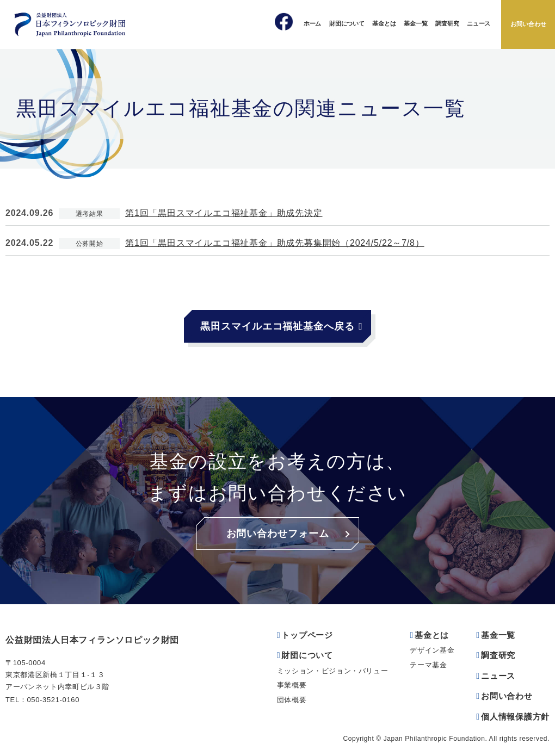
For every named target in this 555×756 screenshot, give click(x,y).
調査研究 (447, 23)
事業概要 (292, 685)
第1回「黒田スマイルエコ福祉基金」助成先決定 (224, 213)
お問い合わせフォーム (278, 534)
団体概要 (292, 700)
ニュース (479, 23)
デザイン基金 (432, 650)
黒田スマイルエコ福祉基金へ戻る (277, 326)
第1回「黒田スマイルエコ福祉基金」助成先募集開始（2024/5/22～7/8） (275, 243)
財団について (347, 23)
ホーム (312, 23)
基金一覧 (415, 23)
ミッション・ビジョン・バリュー (333, 671)
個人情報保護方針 (515, 717)
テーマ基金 (428, 665)
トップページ (307, 635)
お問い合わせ (528, 24)
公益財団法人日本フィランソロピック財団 (92, 640)
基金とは (384, 23)
